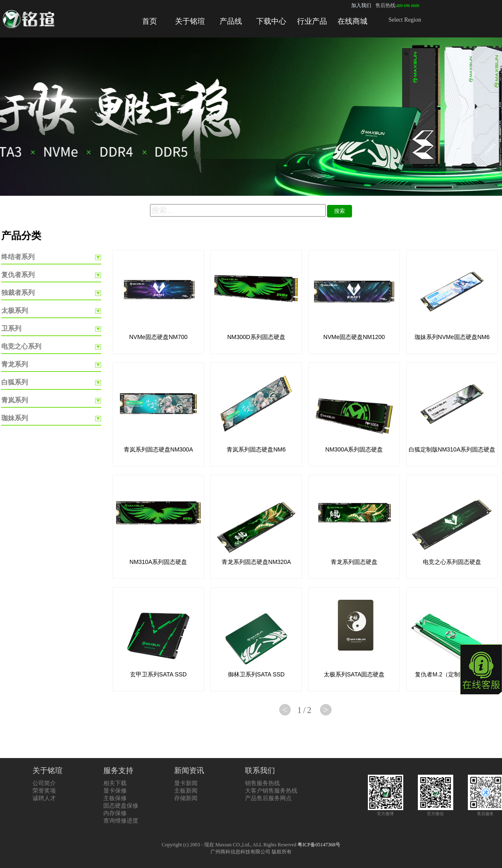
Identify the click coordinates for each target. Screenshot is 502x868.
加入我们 (361, 5)
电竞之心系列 (21, 346)
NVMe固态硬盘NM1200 (354, 337)
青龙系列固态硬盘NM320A (256, 562)
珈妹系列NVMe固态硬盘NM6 (452, 337)
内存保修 (115, 813)
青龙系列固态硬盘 (354, 562)
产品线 (231, 21)
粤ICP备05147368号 (319, 845)
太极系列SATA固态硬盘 (354, 674)
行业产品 (312, 21)
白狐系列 (15, 382)
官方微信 (436, 811)
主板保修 (115, 798)
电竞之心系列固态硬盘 (452, 562)
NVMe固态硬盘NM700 (158, 337)
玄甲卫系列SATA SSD (158, 674)
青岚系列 (15, 400)
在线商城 (352, 21)
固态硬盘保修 (121, 806)
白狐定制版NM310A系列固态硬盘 (452, 449)
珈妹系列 (15, 418)
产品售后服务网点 (268, 798)
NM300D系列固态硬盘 (256, 337)
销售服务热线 (262, 783)
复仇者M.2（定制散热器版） (452, 674)
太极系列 (15, 311)
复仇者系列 (18, 275)
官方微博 (386, 811)
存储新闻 (186, 798)
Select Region (405, 20)
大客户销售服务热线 (271, 791)
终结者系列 (18, 257)
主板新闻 (186, 791)
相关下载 (115, 783)
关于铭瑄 (190, 21)
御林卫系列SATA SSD (256, 674)
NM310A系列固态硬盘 (158, 562)
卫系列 (11, 328)
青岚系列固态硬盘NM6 (256, 449)
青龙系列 (15, 364)
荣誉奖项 (44, 791)
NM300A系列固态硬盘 (354, 449)
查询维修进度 (121, 821)
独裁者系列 (18, 293)
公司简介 (44, 783)
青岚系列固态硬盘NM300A (158, 449)
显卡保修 (115, 791)
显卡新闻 (186, 783)
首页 (150, 21)
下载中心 (271, 21)
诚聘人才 (44, 798)
